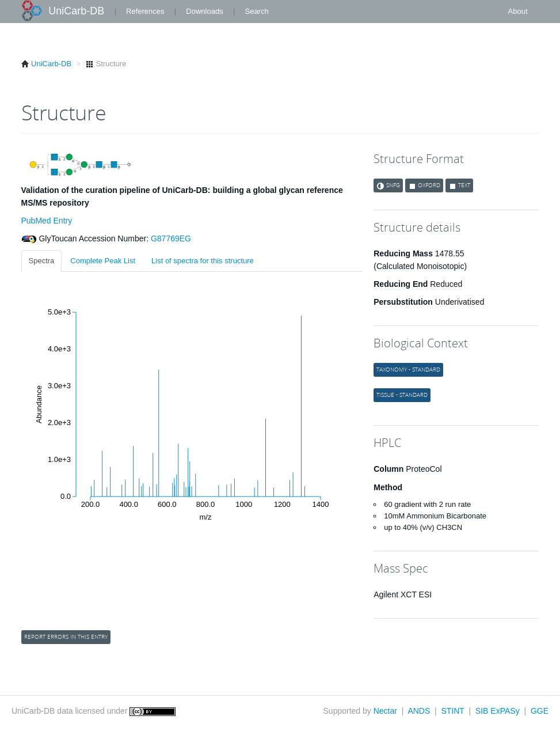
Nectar (385, 711)
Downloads (204, 11)
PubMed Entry (47, 221)
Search (256, 11)
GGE (540, 711)
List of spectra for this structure (203, 261)
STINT (452, 711)
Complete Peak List (103, 261)
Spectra (42, 261)
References (145, 11)
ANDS (419, 711)
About (518, 11)
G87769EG (170, 238)
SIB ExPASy (498, 711)
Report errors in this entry (66, 637)
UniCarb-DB (76, 11)
